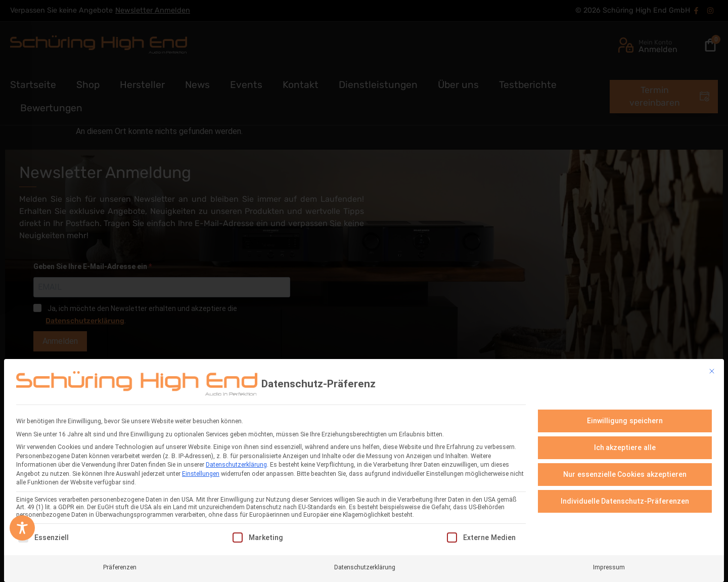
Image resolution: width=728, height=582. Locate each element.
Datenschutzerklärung (236, 461)
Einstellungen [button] (201, 470)
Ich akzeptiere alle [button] (625, 444)
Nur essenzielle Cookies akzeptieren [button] (625, 471)
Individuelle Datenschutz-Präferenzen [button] (625, 498)
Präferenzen (120, 563)
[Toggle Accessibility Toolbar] (22, 528)
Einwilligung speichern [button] (625, 417)
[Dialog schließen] (712, 368)
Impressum (609, 563)
